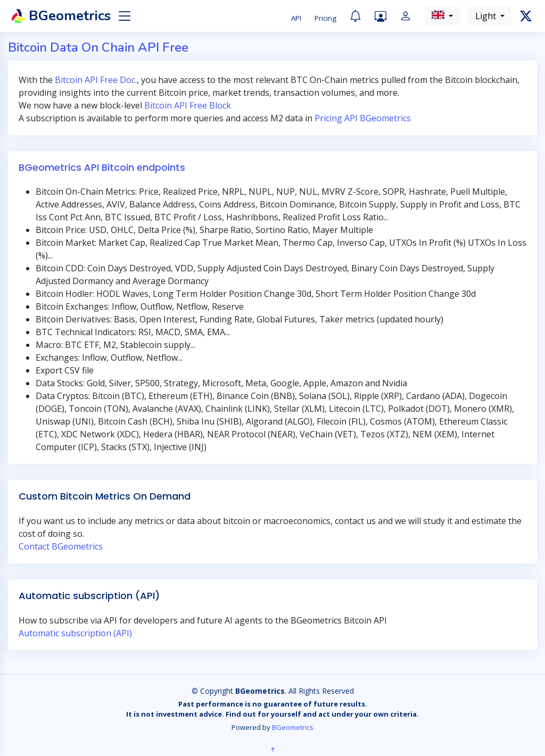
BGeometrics (293, 727)
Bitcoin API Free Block (188, 105)
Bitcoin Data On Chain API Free (98, 47)
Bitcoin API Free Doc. (96, 80)
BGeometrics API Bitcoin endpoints (102, 167)
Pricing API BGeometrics (363, 118)
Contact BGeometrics (61, 546)
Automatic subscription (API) (75, 633)
